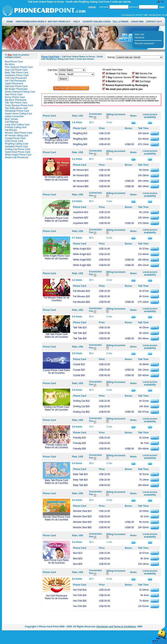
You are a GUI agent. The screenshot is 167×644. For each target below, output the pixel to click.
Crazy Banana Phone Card (19, 105)
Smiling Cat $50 (81, 412)
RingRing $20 (80, 139)
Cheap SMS (137, 22)
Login (162, 7)
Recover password (144, 43)
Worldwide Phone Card (17, 111)
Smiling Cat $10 (81, 401)
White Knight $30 (82, 260)
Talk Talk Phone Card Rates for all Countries (57, 336)
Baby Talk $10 (80, 474)
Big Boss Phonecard (16, 100)
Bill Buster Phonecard (16, 89)
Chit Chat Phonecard (16, 78)
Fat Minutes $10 (81, 291)
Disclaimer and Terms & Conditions (116, 627)
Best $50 (78, 564)
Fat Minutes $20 (81, 296)
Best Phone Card (14, 62)
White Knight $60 (82, 265)
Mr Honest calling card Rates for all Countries (56, 178)
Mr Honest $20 (81, 175)
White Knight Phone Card (18, 155)
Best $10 (78, 553)
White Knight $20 (82, 254)
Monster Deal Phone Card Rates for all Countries (57, 518)
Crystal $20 (79, 370)
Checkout (139, 38)
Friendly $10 (79, 438)
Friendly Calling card (16, 127)
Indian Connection (14, 116)
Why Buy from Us (58, 22)
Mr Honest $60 (81, 186)
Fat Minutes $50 (81, 302)
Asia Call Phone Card (16, 70)
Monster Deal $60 (82, 527)
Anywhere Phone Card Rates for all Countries (57, 219)
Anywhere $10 (81, 212)
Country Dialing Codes (97, 22)
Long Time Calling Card (17, 125)
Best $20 (78, 559)
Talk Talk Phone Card (16, 103)
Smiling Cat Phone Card (17, 149)
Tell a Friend (120, 22)
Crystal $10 (79, 364)
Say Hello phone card (16, 108)
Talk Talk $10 (80, 328)
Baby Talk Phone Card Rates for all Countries (56, 482)
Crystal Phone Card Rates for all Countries (56, 372)
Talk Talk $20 (80, 333)
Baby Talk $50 (80, 485)
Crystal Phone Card (15, 138)
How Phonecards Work (30, 22)
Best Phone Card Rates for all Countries (56, 561)
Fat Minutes (11, 130)
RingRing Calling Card (17, 144)
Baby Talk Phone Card (17, 73)
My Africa (10, 64)
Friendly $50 (79, 449)
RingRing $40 (80, 144)
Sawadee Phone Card (16, 146)
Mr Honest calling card (17, 136)
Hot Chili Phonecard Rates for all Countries (57, 597)
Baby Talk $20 (80, 480)
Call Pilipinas (12, 122)
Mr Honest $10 (81, 170)
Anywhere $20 (81, 218)
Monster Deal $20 (82, 516)
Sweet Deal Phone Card (17, 152)
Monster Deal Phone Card (18, 133)
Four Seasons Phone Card (19, 67)
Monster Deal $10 (82, 511)
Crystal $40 (79, 375)
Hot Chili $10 (80, 590)
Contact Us (153, 22)
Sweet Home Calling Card (18, 114)
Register (92, 7)
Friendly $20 (79, 443)
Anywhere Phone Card (17, 75)
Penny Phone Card (15, 97)
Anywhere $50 (81, 223)
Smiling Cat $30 (81, 406)
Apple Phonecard (14, 84)
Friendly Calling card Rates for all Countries (57, 446)
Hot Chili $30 (80, 601)
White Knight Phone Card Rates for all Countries (56, 257)
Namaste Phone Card (16, 86)
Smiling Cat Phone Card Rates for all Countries (57, 408)
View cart (139, 34)
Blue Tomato (11, 119)
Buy (10, 55)
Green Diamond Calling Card (20, 92)
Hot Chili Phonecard (15, 81)
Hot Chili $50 (80, 606)
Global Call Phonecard (17, 157)
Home (10, 22)
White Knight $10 (82, 249)
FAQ (75, 22)
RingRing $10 (80, 133)
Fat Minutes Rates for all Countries (56, 299)
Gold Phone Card (14, 141)
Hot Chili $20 (80, 595)
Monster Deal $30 (82, 522)
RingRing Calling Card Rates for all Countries (57, 141)
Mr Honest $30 (81, 181)
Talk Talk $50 (80, 339)
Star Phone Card (14, 94)
